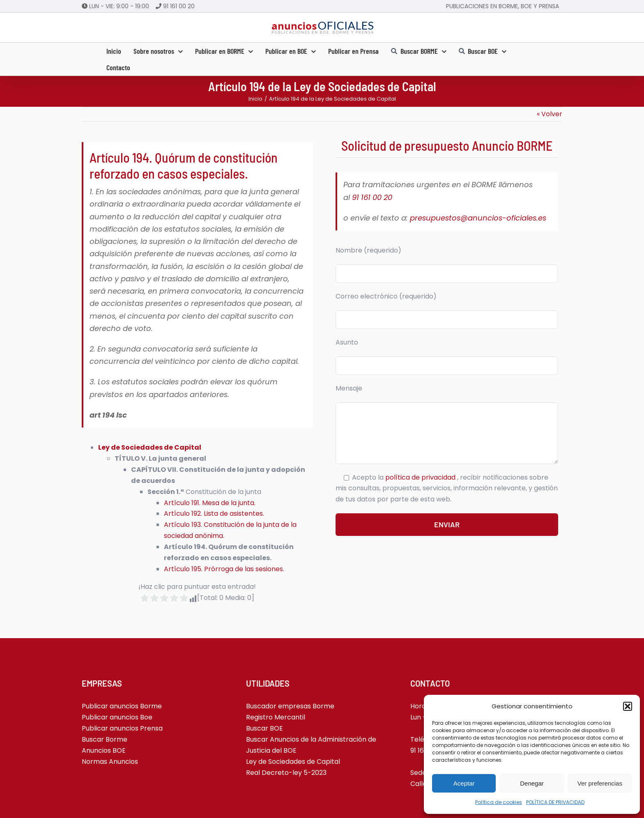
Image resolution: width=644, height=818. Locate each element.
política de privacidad (421, 477)
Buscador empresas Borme (290, 706)
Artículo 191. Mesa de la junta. (210, 503)
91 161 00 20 (179, 6)
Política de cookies (499, 802)
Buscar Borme (105, 739)
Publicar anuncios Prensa (122, 728)
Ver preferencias (600, 783)
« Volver (550, 114)
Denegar (532, 783)
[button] (628, 706)
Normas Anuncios (110, 762)
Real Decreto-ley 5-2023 (286, 773)
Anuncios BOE (104, 750)
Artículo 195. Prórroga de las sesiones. (224, 569)
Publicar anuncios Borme (122, 706)
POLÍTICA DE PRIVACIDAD (555, 802)
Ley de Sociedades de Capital (293, 762)
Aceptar (464, 783)
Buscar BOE (264, 728)
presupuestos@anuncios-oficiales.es (478, 218)
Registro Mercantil (276, 717)
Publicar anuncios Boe (117, 717)
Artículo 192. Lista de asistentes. (214, 514)
